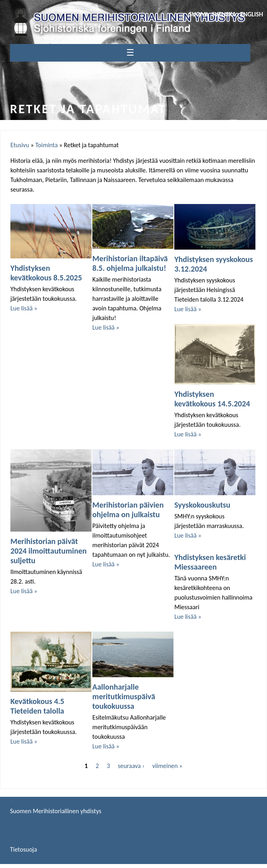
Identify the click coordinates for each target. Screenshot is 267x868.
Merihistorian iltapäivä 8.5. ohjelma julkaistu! (130, 263)
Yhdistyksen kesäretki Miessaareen (210, 562)
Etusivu (20, 145)
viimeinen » (167, 766)
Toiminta (46, 145)
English (252, 14)
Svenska (224, 14)
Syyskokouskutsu (202, 505)
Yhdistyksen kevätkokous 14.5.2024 (212, 399)
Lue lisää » (24, 308)
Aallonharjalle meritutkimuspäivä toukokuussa (124, 696)
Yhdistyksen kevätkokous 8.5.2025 (46, 273)
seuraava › (131, 766)
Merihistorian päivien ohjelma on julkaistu (128, 510)
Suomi (198, 14)
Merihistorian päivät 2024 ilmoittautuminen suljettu (49, 551)
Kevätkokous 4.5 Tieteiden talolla (37, 706)
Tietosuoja (24, 849)
